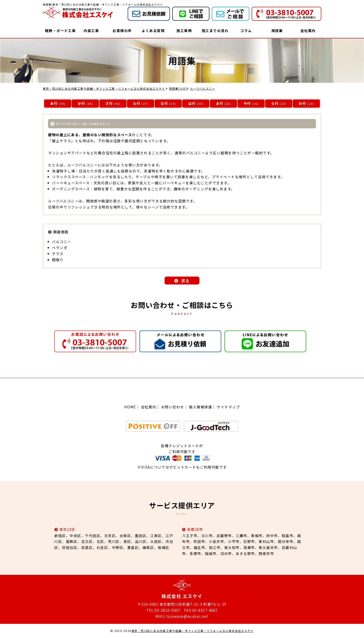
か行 (82, 103)
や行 (247, 103)
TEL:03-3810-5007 (163, 610)
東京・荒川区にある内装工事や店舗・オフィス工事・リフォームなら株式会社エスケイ (193, 631)
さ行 (109, 103)
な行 (164, 103)
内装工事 (91, 30)
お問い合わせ (173, 407)
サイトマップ (228, 407)
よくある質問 (153, 30)
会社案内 (308, 30)
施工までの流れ (215, 30)
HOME (130, 407)
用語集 (277, 30)
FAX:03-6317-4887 (201, 610)
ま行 (220, 103)
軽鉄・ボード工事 (60, 30)
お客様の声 (122, 30)
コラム (246, 30)
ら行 (275, 103)
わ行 (303, 103)
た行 (137, 103)
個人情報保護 (200, 407)
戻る (185, 281)
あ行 (54, 103)
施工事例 (184, 30)
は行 (192, 103)
